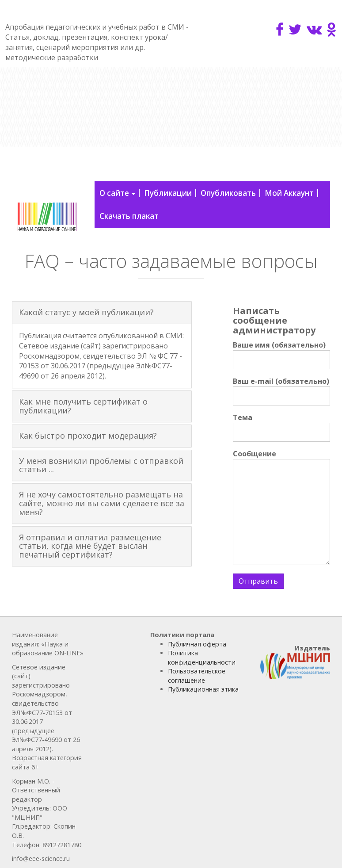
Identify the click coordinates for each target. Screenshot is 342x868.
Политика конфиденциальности (202, 658)
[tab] (102, 313)
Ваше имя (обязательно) (281, 355)
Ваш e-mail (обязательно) (281, 391)
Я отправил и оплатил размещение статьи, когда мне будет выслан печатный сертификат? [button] (90, 546)
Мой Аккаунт (289, 193)
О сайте (117, 193)
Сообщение (281, 507)
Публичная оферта (197, 644)
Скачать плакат (129, 216)
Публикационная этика (203, 689)
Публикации (168, 193)
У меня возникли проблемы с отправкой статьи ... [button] (101, 465)
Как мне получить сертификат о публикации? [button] (83, 406)
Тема (281, 427)
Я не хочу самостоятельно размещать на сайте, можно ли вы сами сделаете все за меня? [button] (102, 503)
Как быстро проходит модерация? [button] (88, 436)
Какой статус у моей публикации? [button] (86, 312)
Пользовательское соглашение (197, 676)
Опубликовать (228, 193)
